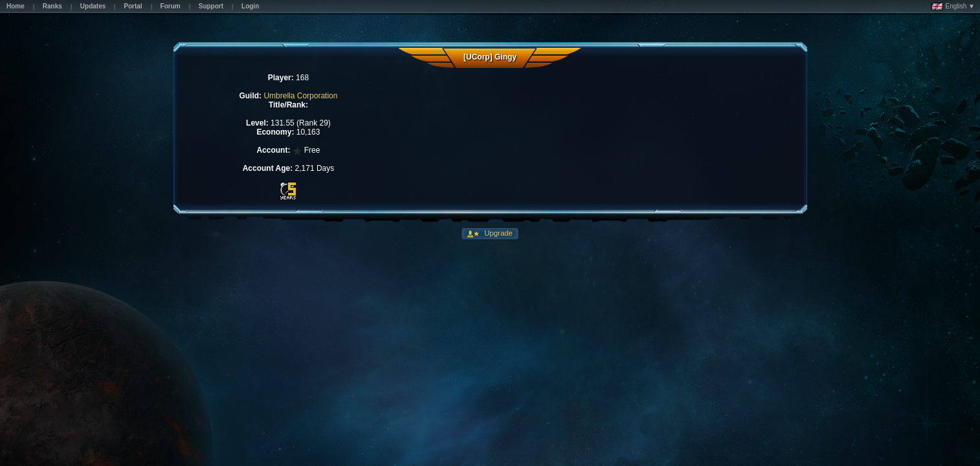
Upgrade (497, 233)
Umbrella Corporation (300, 96)
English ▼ (953, 6)
